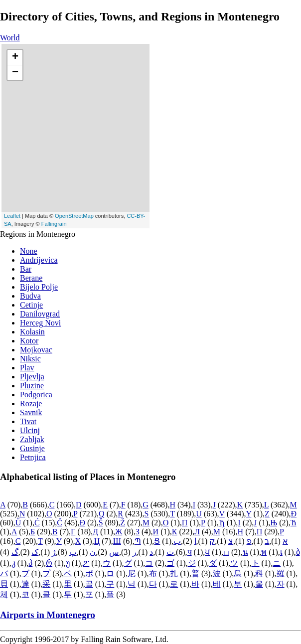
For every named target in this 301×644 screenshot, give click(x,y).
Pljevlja (32, 377)
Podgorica (36, 395)
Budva (30, 296)
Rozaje (31, 403)
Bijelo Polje (39, 287)
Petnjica (33, 457)
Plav (27, 368)
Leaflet (12, 216)
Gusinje (32, 448)
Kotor (29, 341)
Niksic (30, 359)
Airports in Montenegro (48, 615)
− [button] (15, 73)
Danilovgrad (40, 314)
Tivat (28, 421)
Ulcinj (30, 430)
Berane (31, 278)
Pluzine (32, 386)
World (10, 38)
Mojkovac (36, 350)
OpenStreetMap (74, 216)
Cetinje (31, 305)
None (29, 251)
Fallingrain (54, 224)
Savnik (31, 412)
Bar (26, 269)
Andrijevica (39, 260)
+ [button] (15, 57)
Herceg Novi (40, 323)
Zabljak (32, 439)
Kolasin (32, 332)
